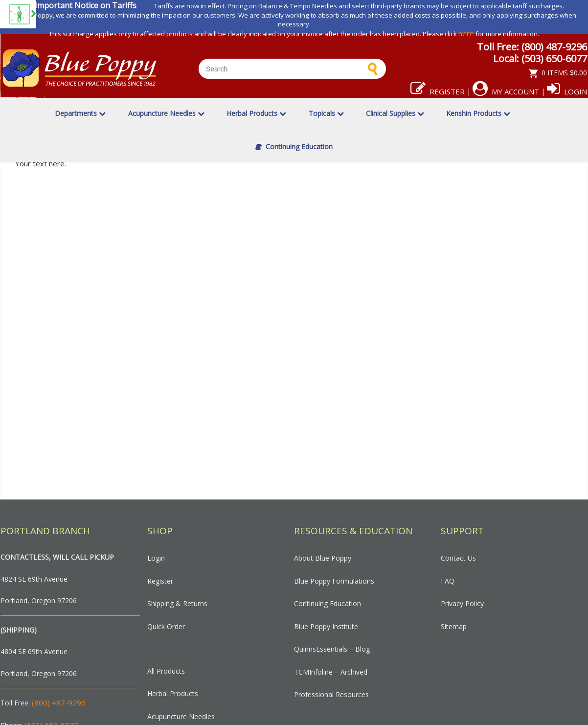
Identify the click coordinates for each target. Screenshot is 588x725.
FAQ (448, 581)
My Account (506, 91)
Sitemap (454, 626)
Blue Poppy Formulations (334, 581)
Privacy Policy (462, 603)
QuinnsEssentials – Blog (332, 649)
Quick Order (166, 626)
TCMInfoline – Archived (331, 672)
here (466, 33)
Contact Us (458, 558)
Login (567, 91)
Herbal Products (256, 113)
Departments (80, 113)
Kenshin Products (478, 113)
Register (438, 91)
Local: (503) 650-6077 (540, 58)
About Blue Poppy (323, 558)
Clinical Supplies (395, 113)
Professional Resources (331, 694)
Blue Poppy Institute (326, 626)
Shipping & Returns (177, 603)
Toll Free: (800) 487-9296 (532, 47)
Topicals (326, 113)
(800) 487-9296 (59, 702)
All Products (166, 671)
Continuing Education (294, 147)
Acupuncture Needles (166, 113)
